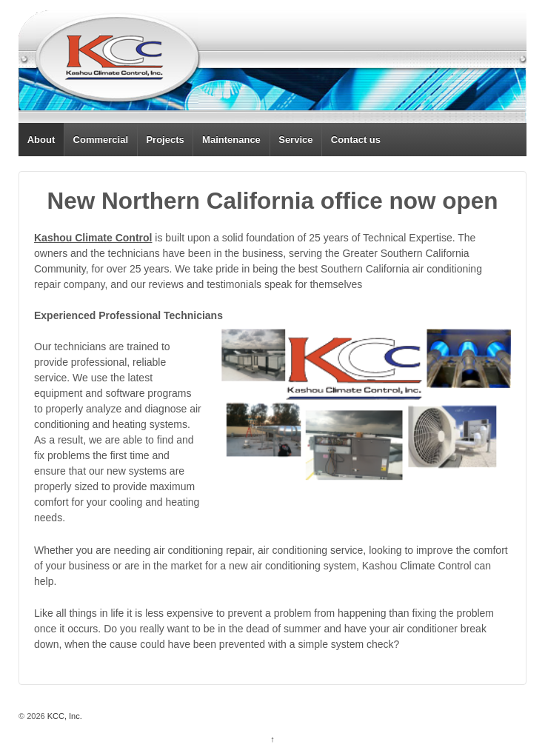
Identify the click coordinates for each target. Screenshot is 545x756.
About (41, 140)
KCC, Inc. (64, 716)
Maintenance (231, 140)
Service (295, 140)
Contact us (356, 140)
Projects (165, 140)
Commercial (101, 140)
